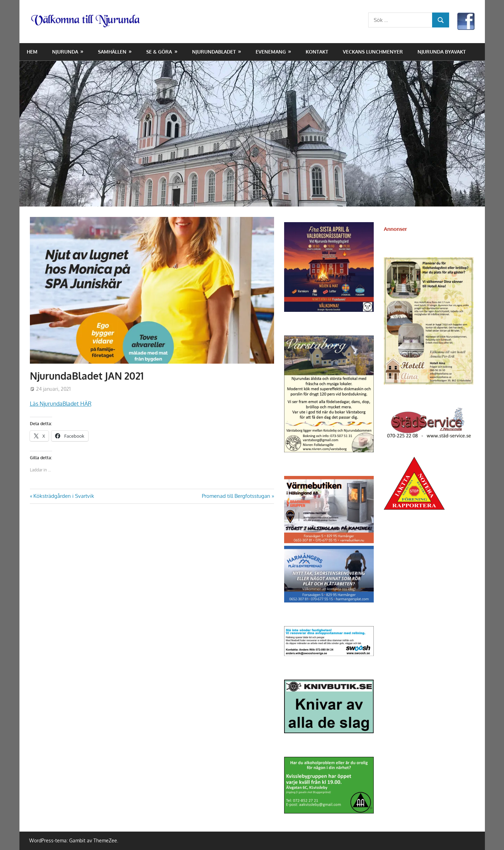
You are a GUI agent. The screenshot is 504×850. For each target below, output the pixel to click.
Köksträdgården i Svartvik (64, 496)
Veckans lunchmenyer (373, 52)
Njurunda (65, 52)
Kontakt (317, 52)
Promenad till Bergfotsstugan (236, 496)
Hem (32, 52)
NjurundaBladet (214, 52)
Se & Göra (159, 52)
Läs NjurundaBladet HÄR (61, 404)
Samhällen (112, 52)
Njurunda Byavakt (442, 52)
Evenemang (271, 52)
